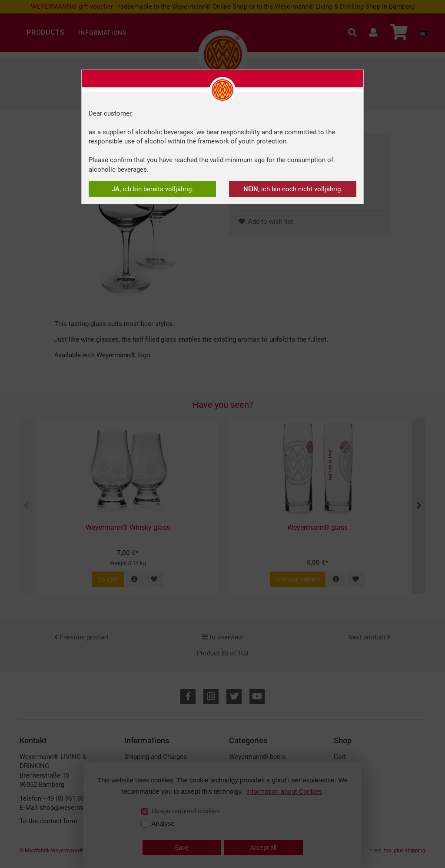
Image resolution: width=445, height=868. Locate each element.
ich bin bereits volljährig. (153, 189)
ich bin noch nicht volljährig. (293, 189)
